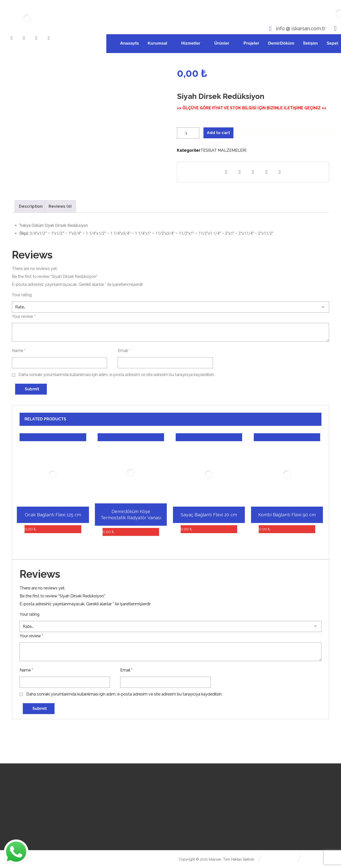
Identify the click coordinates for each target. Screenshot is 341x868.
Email (124, 351)
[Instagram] (24, 38)
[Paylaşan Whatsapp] (240, 172)
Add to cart (218, 133)
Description (31, 206)
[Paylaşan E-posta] (253, 172)
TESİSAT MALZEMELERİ (223, 150)
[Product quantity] (188, 133)
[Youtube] (36, 38)
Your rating (22, 295)
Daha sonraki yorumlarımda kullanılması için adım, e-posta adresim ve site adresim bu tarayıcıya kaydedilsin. (117, 375)
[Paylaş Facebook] (226, 172)
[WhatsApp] (49, 38)
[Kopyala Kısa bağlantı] (280, 172)
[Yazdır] (266, 172)
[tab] (31, 206)
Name (19, 351)
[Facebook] (12, 38)
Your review (24, 316)
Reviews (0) (60, 206)
